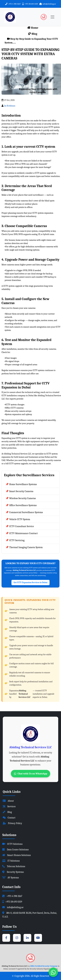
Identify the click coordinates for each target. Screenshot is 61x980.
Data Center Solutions (15, 850)
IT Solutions (11, 861)
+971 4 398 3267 (14, 4)
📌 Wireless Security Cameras (21, 498)
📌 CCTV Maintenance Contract (22, 533)
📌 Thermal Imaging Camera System (24, 547)
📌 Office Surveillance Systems (21, 505)
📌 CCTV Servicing (15, 540)
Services (9, 806)
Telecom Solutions (14, 866)
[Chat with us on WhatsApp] (53, 972)
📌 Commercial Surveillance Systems (24, 512)
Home (33, 28)
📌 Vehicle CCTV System (18, 519)
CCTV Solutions (12, 844)
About (8, 801)
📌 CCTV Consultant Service (20, 526)
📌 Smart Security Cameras (19, 491)
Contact (9, 818)
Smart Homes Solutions (17, 855)
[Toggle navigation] (52, 17)
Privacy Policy (12, 823)
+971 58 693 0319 (31, 4)
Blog (33, 34)
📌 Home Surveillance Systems (21, 484)
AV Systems (11, 878)
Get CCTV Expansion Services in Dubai (30, 582)
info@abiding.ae (49, 4)
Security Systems (13, 872)
